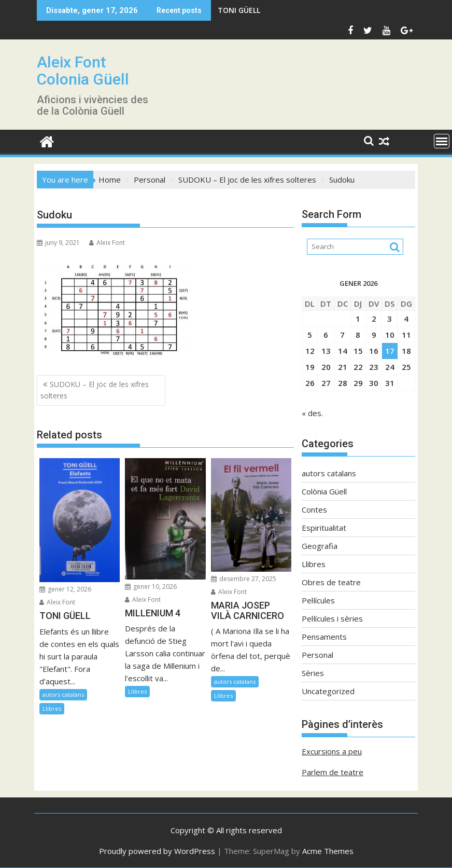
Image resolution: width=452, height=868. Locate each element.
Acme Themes (328, 851)
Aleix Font (107, 243)
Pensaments (324, 637)
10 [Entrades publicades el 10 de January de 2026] (390, 335)
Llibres (52, 708)
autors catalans (63, 694)
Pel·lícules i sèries (332, 618)
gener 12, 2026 (65, 589)
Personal (317, 655)
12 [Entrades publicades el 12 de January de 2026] (310, 351)
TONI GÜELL (239, 10)
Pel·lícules (318, 600)
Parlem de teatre (333, 772)
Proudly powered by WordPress (157, 851)
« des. (312, 413)
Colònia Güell (324, 491)
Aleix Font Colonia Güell (83, 71)
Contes (314, 509)
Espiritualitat (324, 528)
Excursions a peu (332, 751)
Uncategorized (328, 691)
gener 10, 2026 (151, 587)
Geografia (320, 546)
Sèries (313, 673)
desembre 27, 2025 (244, 579)
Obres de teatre (331, 582)
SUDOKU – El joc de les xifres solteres (95, 390)
